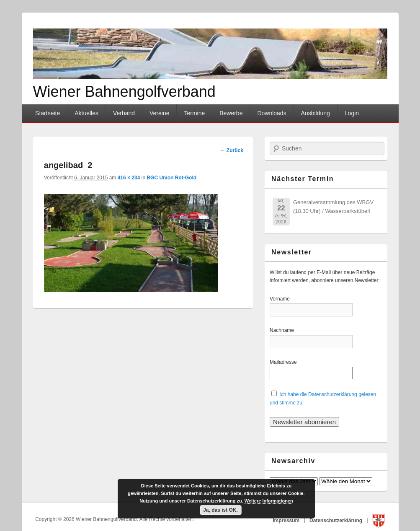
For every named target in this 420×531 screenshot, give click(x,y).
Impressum (287, 520)
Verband (124, 113)
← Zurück (231, 150)
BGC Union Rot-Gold (171, 178)
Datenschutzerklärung (336, 520)
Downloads (272, 113)
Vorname (285, 299)
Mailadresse (285, 362)
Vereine (159, 113)
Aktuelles (86, 113)
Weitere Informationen (269, 501)
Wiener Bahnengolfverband (124, 92)
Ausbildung (316, 113)
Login (352, 113)
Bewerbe (231, 113)
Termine (194, 113)
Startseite (48, 113)
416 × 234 (129, 178)
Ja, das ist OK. (220, 510)
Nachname (285, 330)
